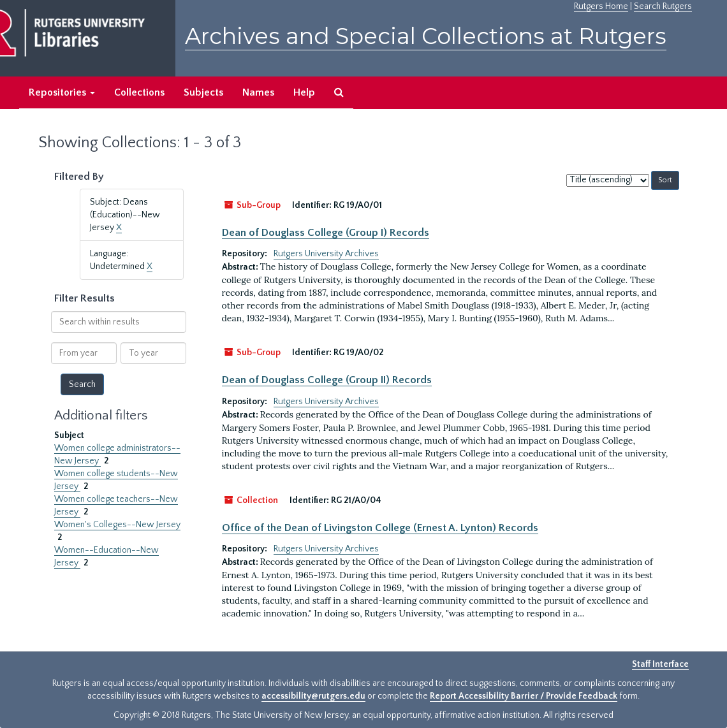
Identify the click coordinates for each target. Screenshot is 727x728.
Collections (139, 92)
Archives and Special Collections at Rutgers (426, 36)
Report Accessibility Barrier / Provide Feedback (524, 696)
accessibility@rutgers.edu (313, 696)
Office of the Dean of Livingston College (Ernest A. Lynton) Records (380, 528)
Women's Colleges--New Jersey (117, 525)
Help (304, 92)
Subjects (203, 92)
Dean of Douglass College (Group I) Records (326, 233)
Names (258, 92)
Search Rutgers (663, 6)
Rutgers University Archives (326, 254)
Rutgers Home (601, 6)
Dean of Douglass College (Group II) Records (327, 380)
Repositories (62, 92)
